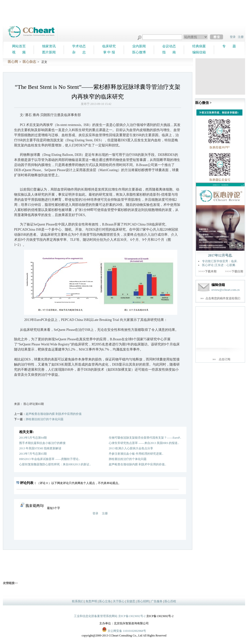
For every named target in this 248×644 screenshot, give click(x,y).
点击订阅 (225, 359)
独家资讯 (49, 46)
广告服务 (157, 601)
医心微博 (139, 52)
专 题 (229, 46)
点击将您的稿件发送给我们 (223, 298)
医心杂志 (29, 62)
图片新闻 (49, 52)
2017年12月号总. (220, 255)
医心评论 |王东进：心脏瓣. (219, 265)
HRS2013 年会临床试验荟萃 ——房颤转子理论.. (50, 459)
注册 (241, 37)
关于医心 (119, 601)
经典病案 (199, 46)
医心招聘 (143, 601)
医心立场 (105, 601)
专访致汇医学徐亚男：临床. (220, 261)
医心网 (13, 62)
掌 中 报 (109, 52)
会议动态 (169, 46)
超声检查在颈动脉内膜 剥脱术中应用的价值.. (137, 464)
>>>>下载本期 (207, 271)
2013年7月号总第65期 (33, 454)
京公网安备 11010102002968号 (124, 629)
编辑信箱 (199, 52)
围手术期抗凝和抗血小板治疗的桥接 (42, 443)
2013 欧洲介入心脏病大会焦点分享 (131, 448)
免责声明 (91, 601)
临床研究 (109, 46)
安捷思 (131, 601)
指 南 (169, 52)
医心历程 (170, 601)
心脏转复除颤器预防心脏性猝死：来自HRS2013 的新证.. (55, 464)
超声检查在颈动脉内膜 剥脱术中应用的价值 (54, 414)
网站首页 (19, 46)
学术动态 (79, 46)
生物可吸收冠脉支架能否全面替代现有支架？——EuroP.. (145, 438)
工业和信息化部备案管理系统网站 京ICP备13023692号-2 (110, 616)
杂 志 (79, 52)
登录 (233, 37)
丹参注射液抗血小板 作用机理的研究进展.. (136, 454)
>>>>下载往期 (234, 271)
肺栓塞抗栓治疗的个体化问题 (45, 419)
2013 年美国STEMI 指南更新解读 (40, 448)
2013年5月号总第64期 (33, 438)
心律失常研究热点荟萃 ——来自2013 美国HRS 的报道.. (144, 443)
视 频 (19, 52)
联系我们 (78, 601)
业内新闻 (139, 46)
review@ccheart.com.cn (225, 290)
